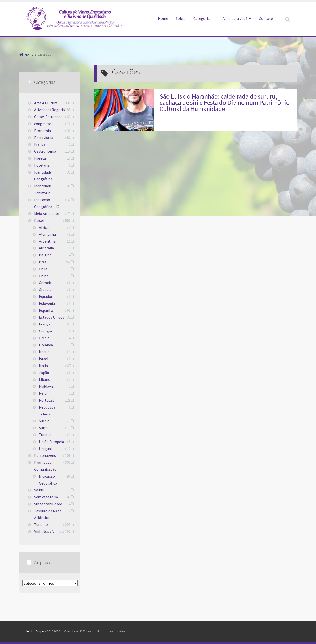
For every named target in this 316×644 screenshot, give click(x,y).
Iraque (44, 352)
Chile (43, 269)
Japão (44, 373)
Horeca (40, 158)
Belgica (45, 255)
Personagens (45, 455)
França (40, 144)
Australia (46, 248)
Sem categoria (46, 497)
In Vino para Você (233, 18)
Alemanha (47, 234)
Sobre (181, 18)
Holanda (46, 345)
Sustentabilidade (48, 504)
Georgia (45, 331)
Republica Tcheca (47, 411)
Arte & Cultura (46, 103)
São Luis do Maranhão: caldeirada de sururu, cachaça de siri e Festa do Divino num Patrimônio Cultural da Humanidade (225, 102)
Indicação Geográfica (48, 480)
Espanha (46, 310)
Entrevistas (44, 138)
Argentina (47, 241)
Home (163, 18)
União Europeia (51, 442)
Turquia (45, 435)
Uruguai (45, 449)
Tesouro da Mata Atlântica (48, 514)
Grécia (44, 338)
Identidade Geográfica (43, 176)
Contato (266, 18)
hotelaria (42, 165)
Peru (43, 393)
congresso (43, 124)
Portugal (46, 400)
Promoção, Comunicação (45, 466)
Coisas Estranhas (48, 117)
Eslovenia (47, 303)
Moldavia (46, 386)
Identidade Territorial (43, 189)
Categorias (202, 18)
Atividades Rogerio (50, 110)
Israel (44, 359)
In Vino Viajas (35, 631)
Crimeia (45, 283)
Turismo (41, 524)
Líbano (45, 379)
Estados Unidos (52, 317)
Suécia (44, 421)
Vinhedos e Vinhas (49, 531)
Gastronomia (45, 151)
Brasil (44, 262)
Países (39, 220)
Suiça (43, 428)
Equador (46, 296)
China (44, 276)
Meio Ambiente (47, 213)
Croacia (45, 289)
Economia (42, 131)
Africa (44, 227)
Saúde (39, 490)
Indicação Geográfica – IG (47, 203)
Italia (43, 366)
